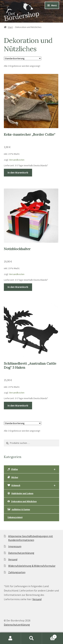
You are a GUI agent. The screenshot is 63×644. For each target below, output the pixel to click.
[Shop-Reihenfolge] (23, 58)
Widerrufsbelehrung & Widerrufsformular (32, 566)
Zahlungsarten (17, 572)
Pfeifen (32, 469)
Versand (13, 559)
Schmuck (32, 486)
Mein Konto (10, 638)
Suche (32, 638)
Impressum (15, 546)
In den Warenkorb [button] (18, 172)
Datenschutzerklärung (21, 553)
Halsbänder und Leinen (20, 493)
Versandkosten (17, 160)
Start (10, 27)
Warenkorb (49, 636)
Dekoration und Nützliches (22, 501)
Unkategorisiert (15, 517)
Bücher (13, 477)
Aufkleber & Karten (19, 509)
